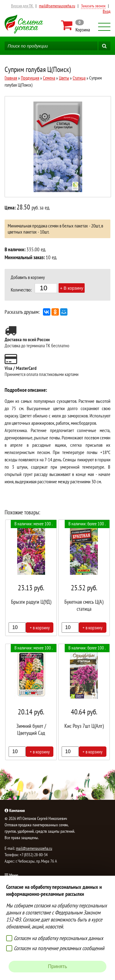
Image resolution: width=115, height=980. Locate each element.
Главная (11, 78)
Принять (57, 966)
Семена (49, 78)
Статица (79, 78)
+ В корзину (72, 288)
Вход (107, 11)
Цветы (64, 78)
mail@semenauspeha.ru (57, 6)
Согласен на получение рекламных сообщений (59, 948)
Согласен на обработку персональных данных (58, 938)
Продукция (30, 78)
